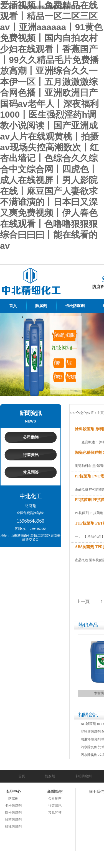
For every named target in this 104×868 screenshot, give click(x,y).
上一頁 (83, 602)
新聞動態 (55, 792)
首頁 (22, 776)
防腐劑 (50, 776)
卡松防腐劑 (83, 776)
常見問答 (31, 472)
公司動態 (31, 437)
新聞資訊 (31, 413)
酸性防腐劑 (13, 826)
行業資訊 (31, 455)
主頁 (100, 413)
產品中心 (13, 792)
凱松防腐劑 (13, 813)
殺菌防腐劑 (13, 819)
